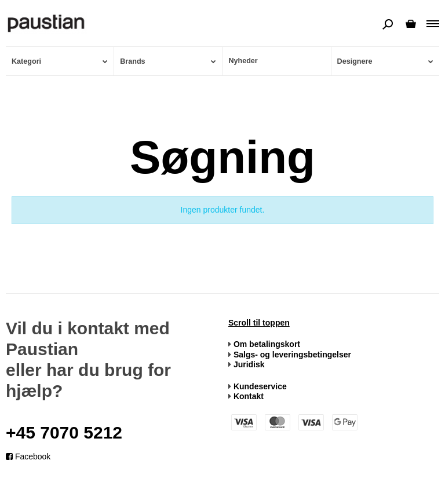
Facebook (28, 456)
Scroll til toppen (259, 323)
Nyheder (243, 61)
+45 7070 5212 (64, 432)
